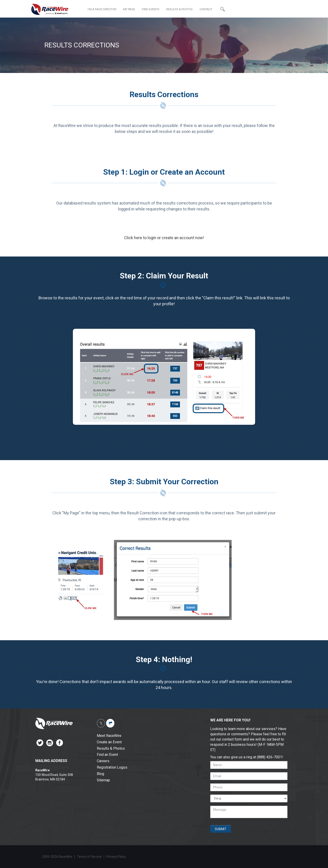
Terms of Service (89, 857)
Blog (100, 774)
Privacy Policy (117, 857)
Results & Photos (111, 748)
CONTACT (206, 9)
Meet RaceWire (109, 736)
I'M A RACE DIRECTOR (102, 9)
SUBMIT (221, 829)
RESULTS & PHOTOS (179, 9)
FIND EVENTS (151, 9)
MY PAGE (129, 9)
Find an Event (107, 755)
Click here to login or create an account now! (164, 238)
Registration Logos (112, 767)
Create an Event (109, 742)
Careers (103, 761)
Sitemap (103, 780)
